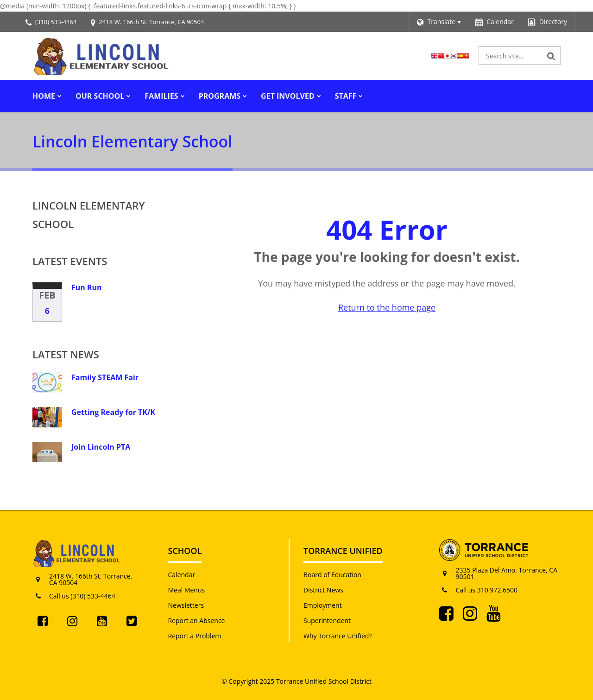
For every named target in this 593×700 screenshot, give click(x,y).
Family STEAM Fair (105, 377)
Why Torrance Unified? (338, 636)
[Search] (551, 56)
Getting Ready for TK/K (113, 412)
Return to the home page (387, 307)
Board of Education (332, 575)
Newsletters (186, 605)
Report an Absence (197, 620)
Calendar (182, 575)
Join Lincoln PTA (101, 447)
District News (323, 590)
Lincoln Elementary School (88, 215)
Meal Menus (187, 590)
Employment (323, 605)
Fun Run (87, 287)
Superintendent (327, 620)
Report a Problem (195, 636)
